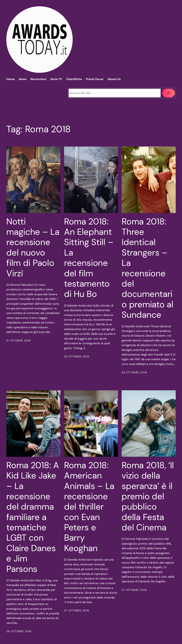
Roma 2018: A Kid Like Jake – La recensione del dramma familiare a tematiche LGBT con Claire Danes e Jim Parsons (33, 517)
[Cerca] (168, 93)
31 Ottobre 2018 (19, 341)
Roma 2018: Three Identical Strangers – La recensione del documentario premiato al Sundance (147, 268)
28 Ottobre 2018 (134, 372)
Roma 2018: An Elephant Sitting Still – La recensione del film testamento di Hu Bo (89, 258)
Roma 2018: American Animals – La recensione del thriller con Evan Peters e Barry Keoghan (89, 507)
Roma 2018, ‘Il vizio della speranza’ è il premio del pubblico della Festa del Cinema (148, 496)
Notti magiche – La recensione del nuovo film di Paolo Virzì (33, 247)
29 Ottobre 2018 (77, 356)
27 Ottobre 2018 (77, 611)
